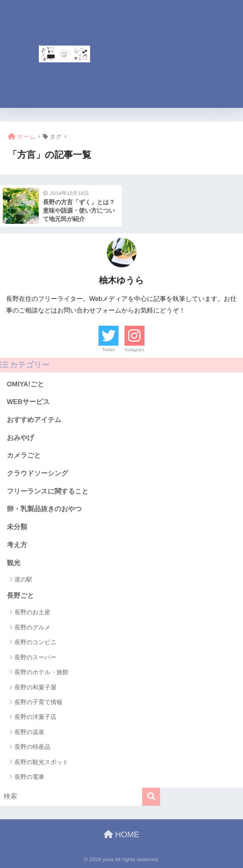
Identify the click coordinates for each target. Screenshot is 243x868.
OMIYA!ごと (25, 384)
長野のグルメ (32, 627)
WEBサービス (28, 402)
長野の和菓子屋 (35, 687)
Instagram (134, 350)
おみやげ (20, 438)
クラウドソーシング (37, 473)
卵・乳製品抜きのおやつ (44, 509)
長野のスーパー (35, 657)
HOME (121, 834)
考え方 (17, 545)
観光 (14, 563)
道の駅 (23, 579)
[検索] (151, 797)
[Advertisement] (180, 54)
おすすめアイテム (34, 420)
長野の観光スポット (41, 762)
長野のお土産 (32, 612)
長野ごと (20, 596)
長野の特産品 (32, 747)
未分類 (17, 527)
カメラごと (24, 455)
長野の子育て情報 (38, 702)
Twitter (108, 350)
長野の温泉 (29, 732)
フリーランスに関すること (48, 491)
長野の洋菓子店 (35, 717)
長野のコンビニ (35, 642)
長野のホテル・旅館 (41, 672)
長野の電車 (29, 777)
